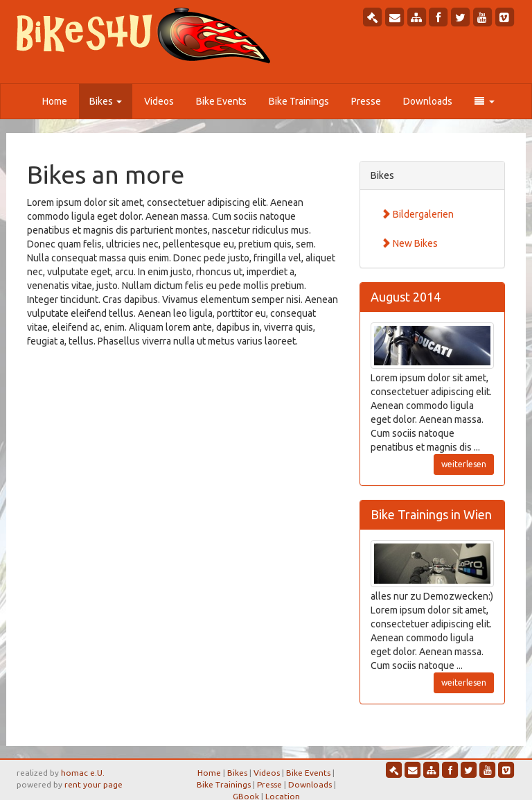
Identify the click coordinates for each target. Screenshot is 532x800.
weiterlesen (464, 464)
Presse (366, 101)
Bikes (106, 101)
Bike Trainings (299, 101)
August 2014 (406, 297)
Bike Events (221, 101)
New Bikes (409, 243)
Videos (159, 101)
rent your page (94, 784)
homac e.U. (83, 773)
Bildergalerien (417, 214)
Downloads (428, 101)
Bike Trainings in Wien (431, 514)
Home (55, 101)
